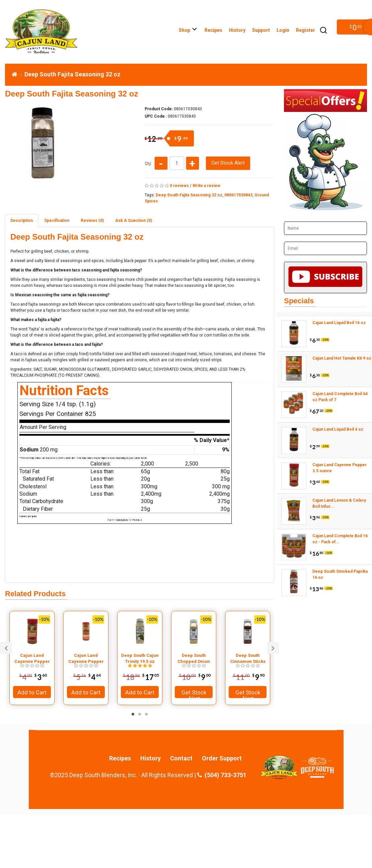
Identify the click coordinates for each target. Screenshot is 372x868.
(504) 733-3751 (222, 775)
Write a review (206, 186)
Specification (57, 221)
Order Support (222, 758)
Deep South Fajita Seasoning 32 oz (72, 74)
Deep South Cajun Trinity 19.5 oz (140, 658)
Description (22, 221)
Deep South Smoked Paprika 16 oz (340, 574)
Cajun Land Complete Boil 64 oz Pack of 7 (340, 397)
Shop (188, 30)
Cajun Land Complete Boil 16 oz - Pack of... (340, 539)
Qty (148, 164)
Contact (181, 758)
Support (261, 30)
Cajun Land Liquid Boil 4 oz (338, 429)
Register (306, 30)
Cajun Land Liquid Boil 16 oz (339, 323)
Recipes (213, 30)
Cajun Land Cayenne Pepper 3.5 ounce (32, 659)
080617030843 (238, 195)
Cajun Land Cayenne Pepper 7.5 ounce (86, 659)
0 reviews (179, 186)
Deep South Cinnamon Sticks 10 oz (248, 659)
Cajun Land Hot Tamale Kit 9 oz (342, 358)
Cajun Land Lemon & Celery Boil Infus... (339, 503)
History (237, 30)
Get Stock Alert (228, 163)
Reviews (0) (92, 221)
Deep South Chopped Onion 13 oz (194, 659)
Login (283, 30)
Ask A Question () (134, 221)
